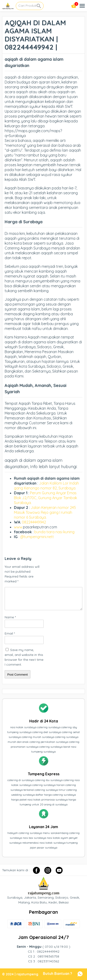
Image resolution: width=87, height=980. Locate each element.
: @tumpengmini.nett (36, 537)
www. (18, 527)
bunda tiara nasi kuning (55, 532)
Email (10, 633)
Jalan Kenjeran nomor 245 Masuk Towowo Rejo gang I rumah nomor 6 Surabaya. (45, 512)
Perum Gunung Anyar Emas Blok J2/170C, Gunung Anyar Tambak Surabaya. (45, 498)
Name (10, 617)
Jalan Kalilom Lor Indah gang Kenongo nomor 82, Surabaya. (46, 486)
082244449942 (34, 522)
